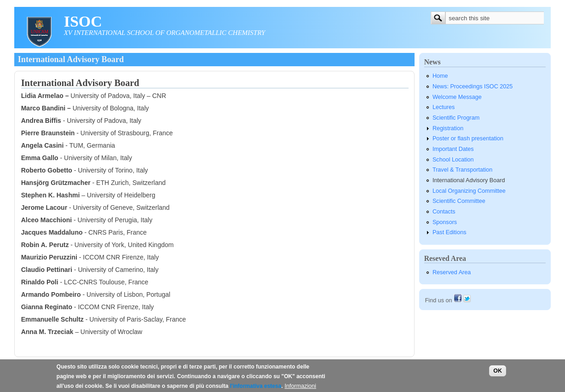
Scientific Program (456, 118)
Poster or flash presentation (468, 138)
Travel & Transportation (462, 170)
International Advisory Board (469, 180)
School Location (453, 160)
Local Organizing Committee (469, 191)
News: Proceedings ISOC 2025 (473, 86)
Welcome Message (457, 97)
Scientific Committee (459, 201)
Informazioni (301, 388)
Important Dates (453, 149)
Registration (448, 128)
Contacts (444, 212)
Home (440, 76)
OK (498, 373)
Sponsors (445, 222)
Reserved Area (452, 272)
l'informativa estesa (256, 388)
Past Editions (450, 232)
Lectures (444, 107)
